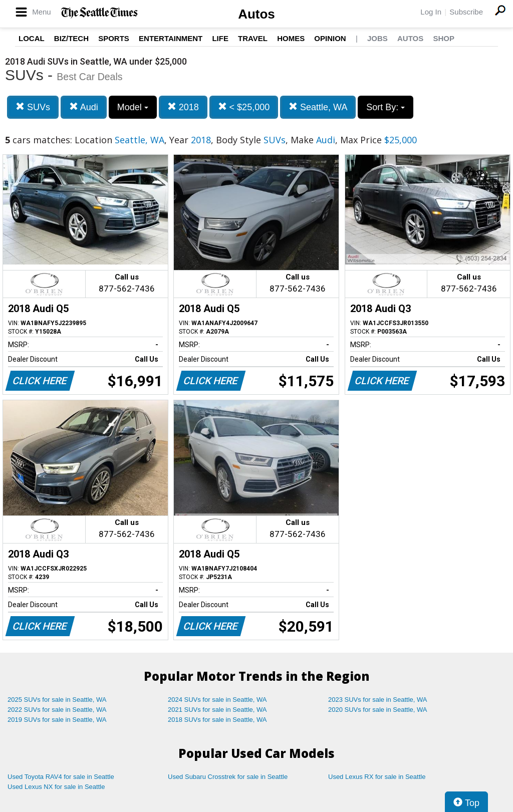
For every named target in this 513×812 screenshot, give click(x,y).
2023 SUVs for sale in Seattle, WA (378, 700)
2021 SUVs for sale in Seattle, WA (217, 710)
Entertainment (171, 38)
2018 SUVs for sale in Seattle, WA (217, 720)
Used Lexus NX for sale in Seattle (56, 787)
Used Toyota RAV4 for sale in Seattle (61, 777)
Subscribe (466, 12)
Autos (256, 14)
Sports (114, 38)
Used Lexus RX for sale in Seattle (377, 777)
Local (32, 38)
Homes (291, 38)
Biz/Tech (71, 38)
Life (220, 38)
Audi (84, 107)
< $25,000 (244, 107)
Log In (431, 12)
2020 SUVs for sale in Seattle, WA (378, 710)
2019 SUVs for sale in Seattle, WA (57, 720)
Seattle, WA (318, 107)
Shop (444, 38)
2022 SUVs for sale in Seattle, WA (57, 710)
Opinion (330, 38)
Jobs (377, 38)
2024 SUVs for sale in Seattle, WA (217, 700)
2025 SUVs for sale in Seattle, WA (57, 700)
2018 (183, 107)
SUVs (33, 107)
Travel (253, 38)
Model (133, 107)
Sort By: (386, 107)
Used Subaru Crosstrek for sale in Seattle (228, 777)
